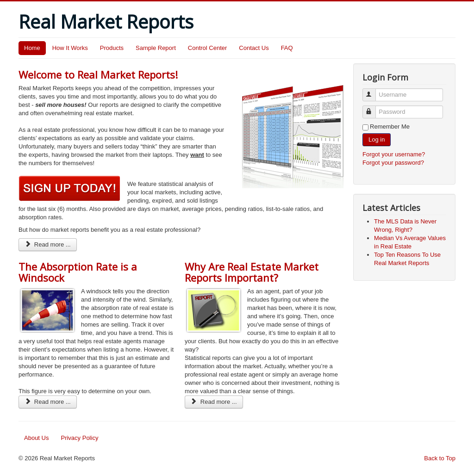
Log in (377, 139)
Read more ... (48, 244)
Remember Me (390, 127)
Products (112, 48)
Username (373, 91)
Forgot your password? (393, 163)
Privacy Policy (79, 438)
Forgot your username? (394, 154)
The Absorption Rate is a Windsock (78, 272)
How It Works (70, 48)
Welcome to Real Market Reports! (98, 74)
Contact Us (254, 48)
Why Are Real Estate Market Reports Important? (252, 272)
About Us (36, 438)
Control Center (208, 48)
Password (373, 108)
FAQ (287, 48)
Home (32, 48)
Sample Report (156, 48)
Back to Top (440, 458)
